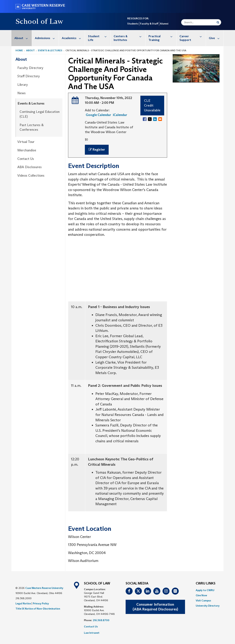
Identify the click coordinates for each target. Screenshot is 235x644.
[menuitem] (22, 38)
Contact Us (26, 159)
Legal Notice (23, 603)
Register (97, 150)
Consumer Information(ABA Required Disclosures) (155, 607)
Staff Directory (29, 76)
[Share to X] (150, 119)
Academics (73, 38)
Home (19, 50)
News (21, 93)
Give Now (201, 595)
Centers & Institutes (129, 36)
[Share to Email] (160, 119)
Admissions (47, 38)
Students (133, 24)
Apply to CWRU (205, 590)
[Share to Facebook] (145, 119)
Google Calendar (98, 115)
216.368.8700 (101, 620)
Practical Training (163, 36)
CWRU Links (206, 584)
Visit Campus (203, 600)
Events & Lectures (50, 50)
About (23, 38)
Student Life (99, 36)
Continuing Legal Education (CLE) (40, 114)
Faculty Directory (30, 68)
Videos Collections (31, 176)
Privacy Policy (41, 603)
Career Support (193, 36)
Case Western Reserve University (44, 588)
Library (23, 85)
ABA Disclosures (30, 167)
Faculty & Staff (149, 24)
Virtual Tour (26, 142)
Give (216, 38)
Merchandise (27, 150)
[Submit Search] (218, 22)
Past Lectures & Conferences (32, 127)
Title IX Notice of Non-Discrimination (38, 609)
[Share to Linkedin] (155, 119)
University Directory (208, 606)
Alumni (164, 24)
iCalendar (120, 115)
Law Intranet (92, 633)
